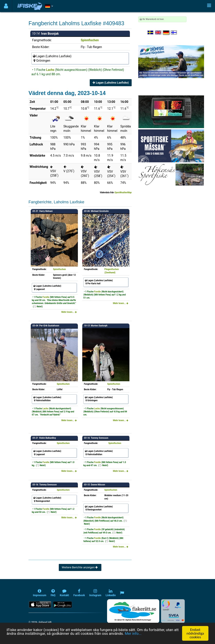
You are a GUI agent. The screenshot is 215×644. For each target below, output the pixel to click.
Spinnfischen (90, 40)
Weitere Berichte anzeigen (80, 567)
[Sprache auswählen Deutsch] (166, 33)
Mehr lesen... (69, 312)
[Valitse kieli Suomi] (174, 33)
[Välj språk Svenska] (151, 33)
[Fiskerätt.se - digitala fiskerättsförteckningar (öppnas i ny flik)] (133, 611)
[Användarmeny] (6, 6)
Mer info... (133, 633)
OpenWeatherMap (123, 192)
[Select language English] (158, 33)
